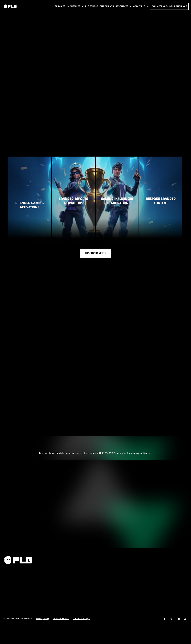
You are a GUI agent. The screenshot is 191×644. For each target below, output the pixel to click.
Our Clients (107, 6)
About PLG (139, 6)
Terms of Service (61, 619)
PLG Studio (92, 6)
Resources (122, 6)
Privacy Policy (43, 619)
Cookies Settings (81, 619)
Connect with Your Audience (169, 6)
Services (60, 6)
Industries (74, 6)
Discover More (96, 254)
